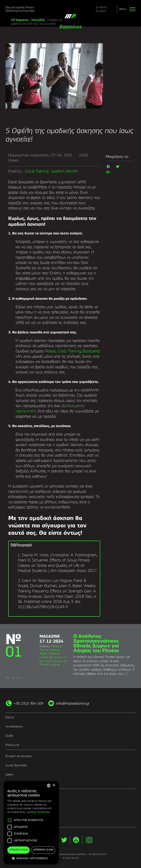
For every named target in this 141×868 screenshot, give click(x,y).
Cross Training (69, 351)
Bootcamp (91, 351)
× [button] (54, 785)
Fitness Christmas (50, 665)
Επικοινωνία (12, 745)
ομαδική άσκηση (65, 172)
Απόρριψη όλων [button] (43, 850)
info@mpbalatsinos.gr (73, 704)
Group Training (37, 172)
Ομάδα (9, 736)
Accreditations (14, 727)
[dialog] (31, 823)
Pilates (50, 351)
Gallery (9, 775)
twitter (64, 840)
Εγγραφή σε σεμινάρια (19, 756)
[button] (31, 858)
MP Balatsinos (20, 20)
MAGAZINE (38, 20)
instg (89, 840)
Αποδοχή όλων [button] (18, 850)
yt (76, 840)
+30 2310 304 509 (29, 704)
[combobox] (49, 786)
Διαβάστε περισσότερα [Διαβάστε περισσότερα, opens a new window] (38, 812)
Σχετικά (10, 717)
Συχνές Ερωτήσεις (16, 766)
